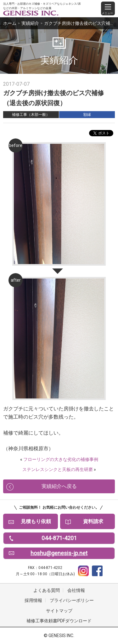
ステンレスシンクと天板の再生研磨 (58, 469)
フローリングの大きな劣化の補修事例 (61, 459)
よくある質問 (47, 590)
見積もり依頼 (36, 521)
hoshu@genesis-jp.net (59, 553)
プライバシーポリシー (72, 600)
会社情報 (76, 590)
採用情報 (33, 600)
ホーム (10, 23)
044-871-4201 (59, 538)
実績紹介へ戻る (59, 486)
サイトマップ (59, 611)
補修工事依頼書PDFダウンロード (59, 621)
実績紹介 (30, 23)
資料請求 (93, 521)
